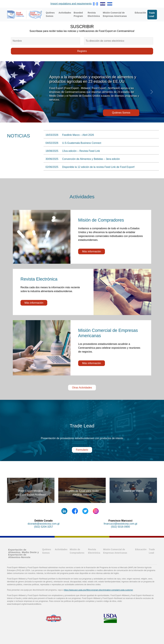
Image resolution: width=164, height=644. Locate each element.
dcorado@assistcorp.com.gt (44, 524)
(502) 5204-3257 (44, 527)
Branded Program (78, 14)
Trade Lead (152, 15)
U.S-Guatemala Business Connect (82, 143)
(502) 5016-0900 (120, 527)
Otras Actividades (82, 388)
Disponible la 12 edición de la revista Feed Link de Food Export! (98, 167)
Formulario (82, 450)
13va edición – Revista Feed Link (81, 151)
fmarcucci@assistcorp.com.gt (120, 524)
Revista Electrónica (94, 14)
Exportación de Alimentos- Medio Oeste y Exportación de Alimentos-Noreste (24, 553)
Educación (140, 13)
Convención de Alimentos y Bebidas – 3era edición (91, 159)
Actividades (65, 13)
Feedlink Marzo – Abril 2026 (78, 135)
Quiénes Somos (50, 14)
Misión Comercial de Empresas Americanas (115, 14)
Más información (92, 251)
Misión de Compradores (77, 551)
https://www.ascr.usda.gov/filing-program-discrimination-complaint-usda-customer (98, 590)
